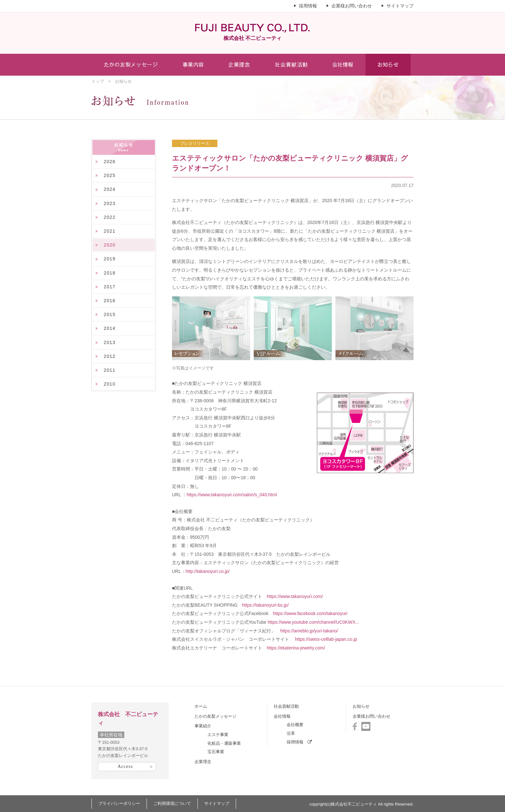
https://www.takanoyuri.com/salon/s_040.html (232, 495)
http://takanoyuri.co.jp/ (208, 571)
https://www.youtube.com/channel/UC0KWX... (313, 622)
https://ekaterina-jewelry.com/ (296, 648)
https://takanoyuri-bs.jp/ (266, 605)
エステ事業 (218, 735)
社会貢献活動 (286, 706)
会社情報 (282, 716)
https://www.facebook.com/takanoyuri (310, 613)
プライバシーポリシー (119, 803)
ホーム (201, 706)
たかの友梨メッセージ (215, 716)
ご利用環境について (172, 803)
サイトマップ (400, 6)
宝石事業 (216, 752)
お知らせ (361, 706)
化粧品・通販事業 (224, 743)
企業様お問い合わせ (352, 6)
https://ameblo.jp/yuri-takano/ (309, 631)
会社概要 (295, 725)
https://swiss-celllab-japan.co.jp (326, 639)
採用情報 (308, 6)
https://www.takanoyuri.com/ (295, 596)
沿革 (291, 733)
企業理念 (203, 762)
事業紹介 (203, 726)
